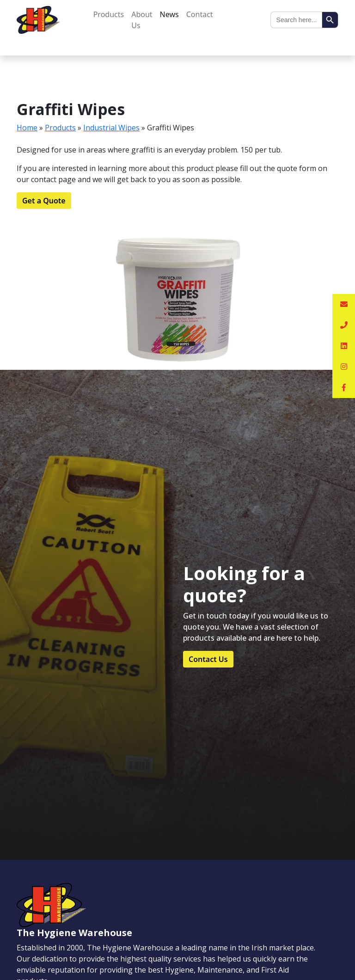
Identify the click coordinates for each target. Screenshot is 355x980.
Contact (200, 14)
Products (109, 14)
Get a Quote (44, 201)
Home (27, 128)
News (169, 14)
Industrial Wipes (111, 128)
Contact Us (208, 659)
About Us (142, 20)
